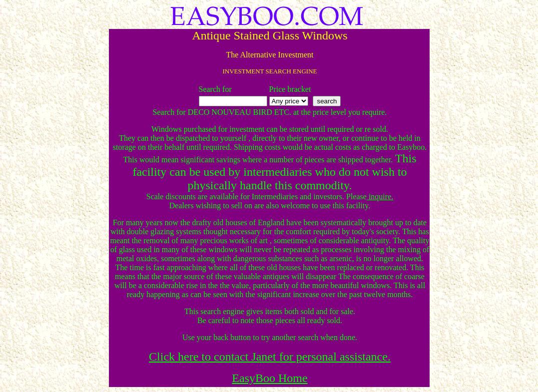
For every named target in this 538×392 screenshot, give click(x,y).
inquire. (380, 196)
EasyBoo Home (269, 378)
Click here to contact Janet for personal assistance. (270, 357)
